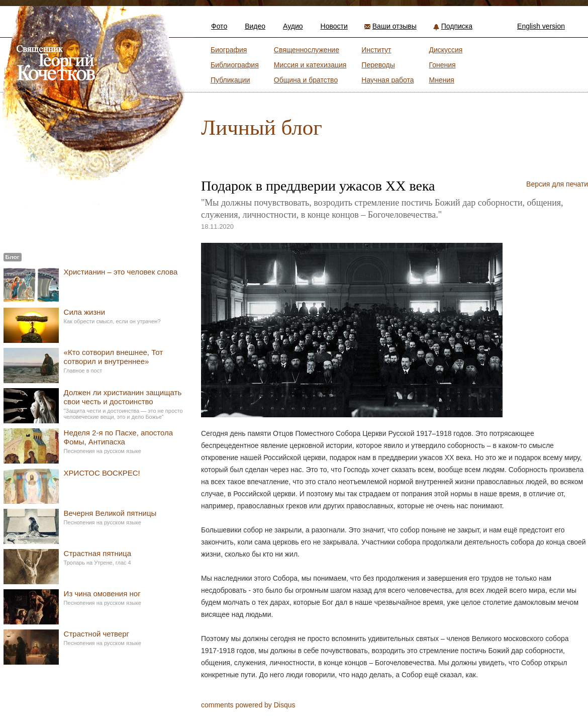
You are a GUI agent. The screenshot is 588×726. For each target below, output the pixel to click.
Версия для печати (557, 184)
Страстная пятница (97, 553)
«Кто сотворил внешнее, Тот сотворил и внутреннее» (113, 357)
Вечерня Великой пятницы (110, 513)
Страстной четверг (96, 634)
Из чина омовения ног (102, 594)
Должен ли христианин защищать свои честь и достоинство (123, 397)
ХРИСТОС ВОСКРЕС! (102, 473)
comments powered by (248, 705)
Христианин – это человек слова (121, 272)
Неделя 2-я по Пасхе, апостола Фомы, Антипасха (119, 437)
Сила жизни (84, 312)
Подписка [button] (457, 26)
